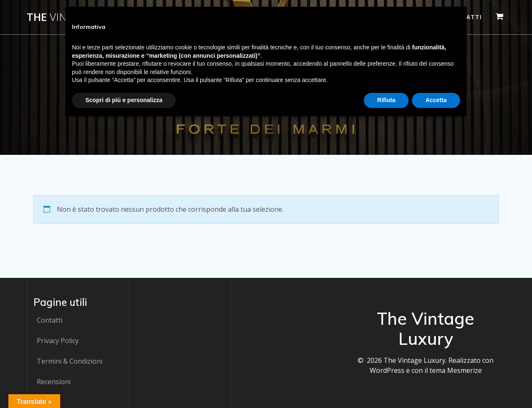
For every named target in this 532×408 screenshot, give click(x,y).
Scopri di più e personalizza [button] (124, 100)
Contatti (50, 320)
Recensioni (54, 382)
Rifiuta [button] (386, 100)
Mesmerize (464, 370)
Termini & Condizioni (70, 361)
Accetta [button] (436, 100)
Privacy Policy (58, 341)
